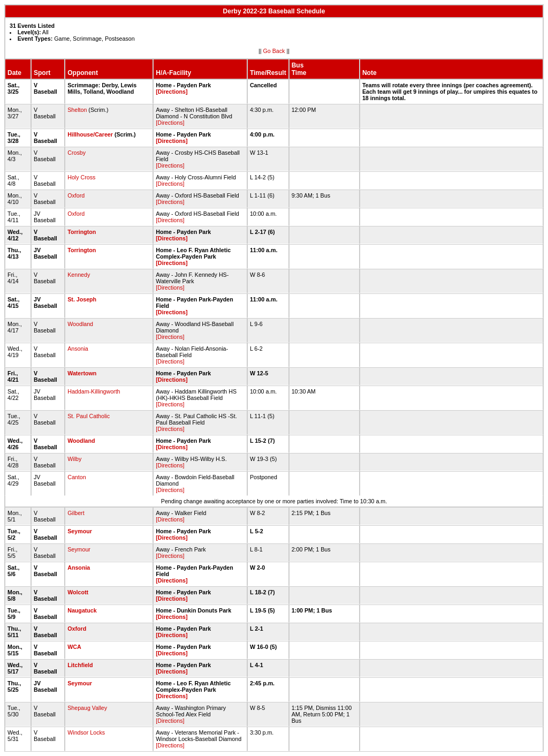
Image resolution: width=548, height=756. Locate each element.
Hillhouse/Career (90, 134)
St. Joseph (82, 299)
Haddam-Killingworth (94, 391)
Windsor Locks (86, 732)
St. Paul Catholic (89, 416)
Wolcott (78, 592)
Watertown (82, 373)
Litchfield (80, 665)
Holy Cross (81, 177)
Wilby (74, 459)
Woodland (80, 324)
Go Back (274, 51)
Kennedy (79, 275)
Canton (77, 477)
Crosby (77, 153)
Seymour (80, 531)
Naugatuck (82, 610)
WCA (74, 647)
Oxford (76, 195)
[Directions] (172, 92)
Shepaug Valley (87, 708)
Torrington (82, 232)
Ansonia (78, 349)
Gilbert (76, 513)
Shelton (77, 110)
